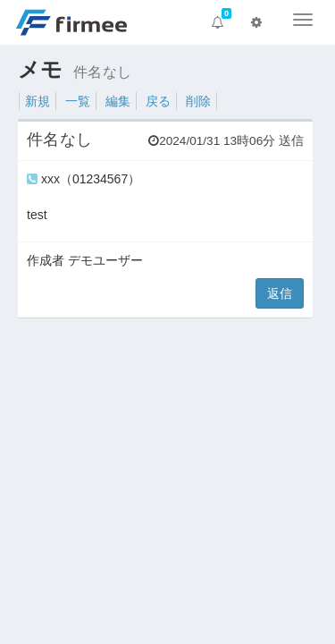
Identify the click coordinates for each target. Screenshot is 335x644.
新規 (38, 101)
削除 (198, 101)
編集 (118, 101)
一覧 (78, 101)
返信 (280, 293)
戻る (158, 101)
